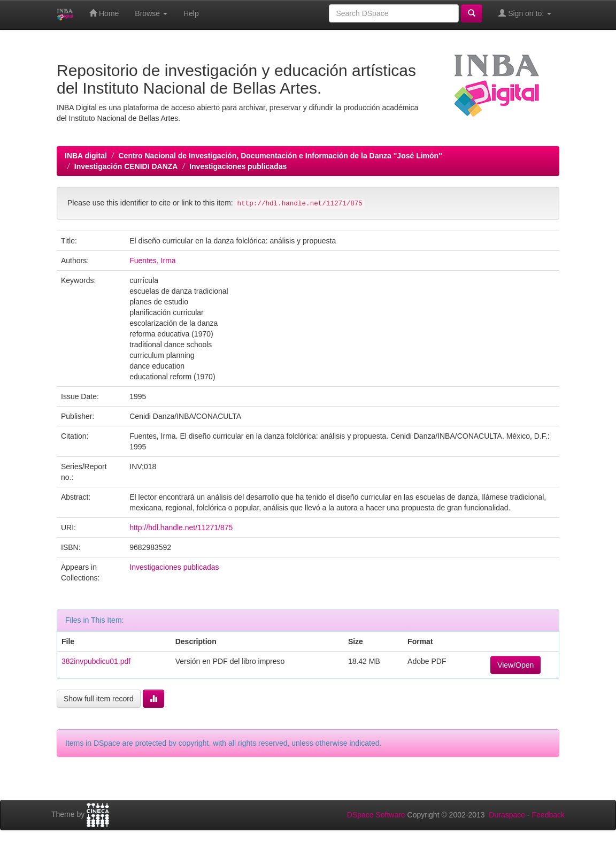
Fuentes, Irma (152, 261)
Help (191, 13)
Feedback (548, 815)
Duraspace (507, 815)
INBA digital (86, 156)
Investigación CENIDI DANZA (126, 166)
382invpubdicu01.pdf (96, 661)
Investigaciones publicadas (238, 166)
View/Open (515, 665)
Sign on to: (525, 13)
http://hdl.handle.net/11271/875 (181, 527)
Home (104, 13)
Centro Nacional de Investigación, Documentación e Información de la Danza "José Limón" (280, 156)
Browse (151, 13)
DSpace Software (376, 815)
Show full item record (99, 699)
